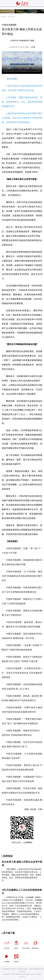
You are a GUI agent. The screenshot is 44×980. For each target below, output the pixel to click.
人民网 (3, 17)
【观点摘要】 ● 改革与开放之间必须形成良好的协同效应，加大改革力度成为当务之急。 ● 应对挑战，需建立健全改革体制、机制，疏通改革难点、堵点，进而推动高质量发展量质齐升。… (22, 875)
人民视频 (7, 957)
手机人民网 (26, 944)
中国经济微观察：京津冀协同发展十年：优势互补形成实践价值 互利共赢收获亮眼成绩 (22, 673)
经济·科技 (11, 17)
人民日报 (7, 944)
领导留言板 (35, 944)
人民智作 (16, 957)
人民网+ (16, 944)
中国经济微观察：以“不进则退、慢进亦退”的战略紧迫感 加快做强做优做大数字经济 (22, 576)
